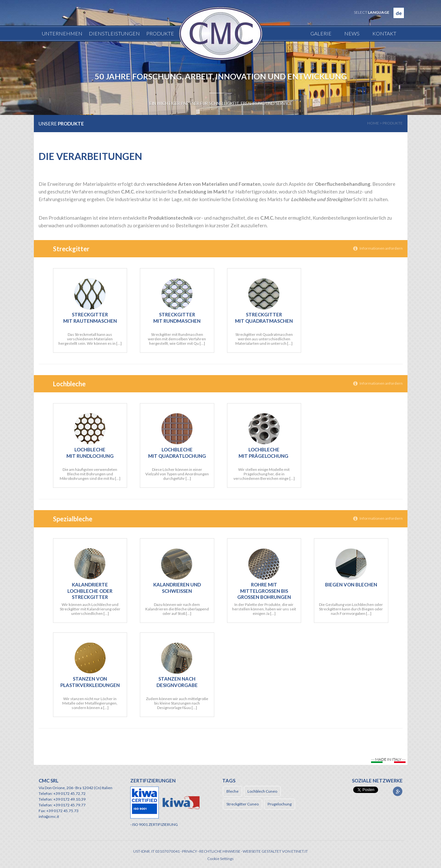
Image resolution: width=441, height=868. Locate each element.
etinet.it (300, 851)
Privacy (190, 851)
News (352, 33)
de (399, 13)
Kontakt (384, 33)
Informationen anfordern (378, 248)
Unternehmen (62, 33)
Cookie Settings (220, 859)
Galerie (321, 33)
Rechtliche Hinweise (220, 851)
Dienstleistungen (114, 33)
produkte (393, 123)
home (373, 123)
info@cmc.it (49, 816)
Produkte (160, 33)
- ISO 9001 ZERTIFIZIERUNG (154, 824)
